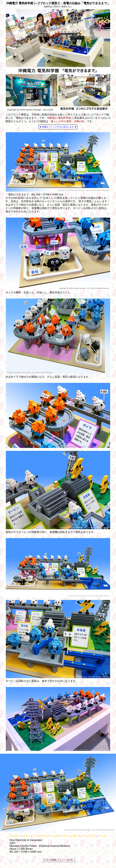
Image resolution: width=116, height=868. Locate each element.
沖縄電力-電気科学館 (59, 118)
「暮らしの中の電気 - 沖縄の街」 (67, 121)
